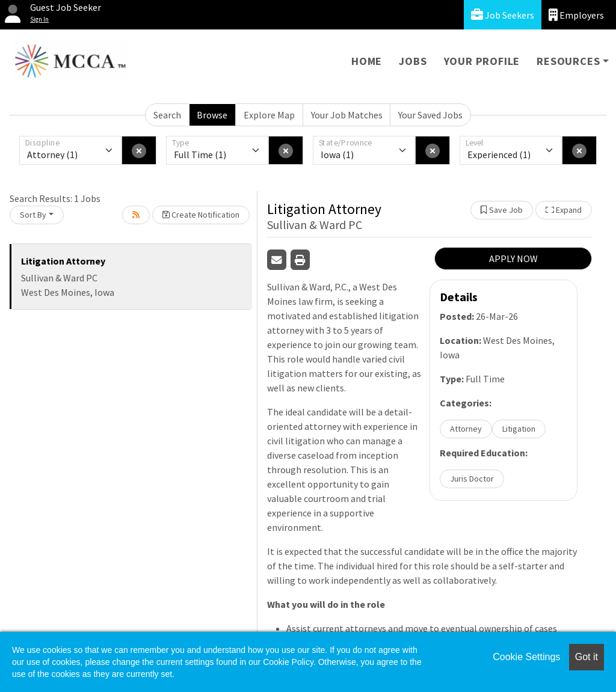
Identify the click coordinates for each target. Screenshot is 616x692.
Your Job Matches (347, 115)
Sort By (33, 215)
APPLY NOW (513, 259)
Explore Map (269, 115)
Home (367, 61)
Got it (587, 657)
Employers (576, 15)
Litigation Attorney (63, 261)
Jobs (413, 61)
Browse (212, 115)
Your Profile (482, 61)
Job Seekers (503, 15)
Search (167, 115)
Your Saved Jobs (430, 115)
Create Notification (201, 215)
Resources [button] (568, 61)
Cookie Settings (526, 657)
